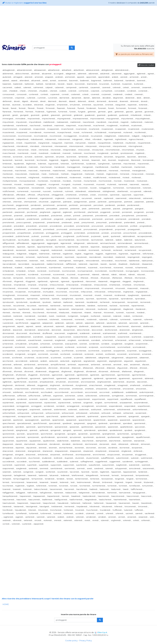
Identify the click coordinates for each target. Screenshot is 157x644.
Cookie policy (71, 641)
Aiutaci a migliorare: (24, 3)
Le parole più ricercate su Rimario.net (134, 54)
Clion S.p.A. (102, 632)
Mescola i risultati (146, 65)
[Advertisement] (79, 25)
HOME (6, 604)
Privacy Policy (86, 641)
